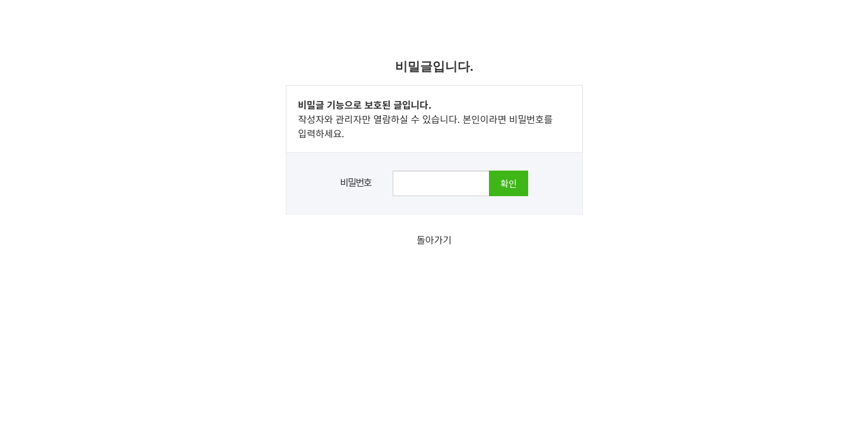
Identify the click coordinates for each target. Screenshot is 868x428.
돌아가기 (434, 240)
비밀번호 (355, 182)
